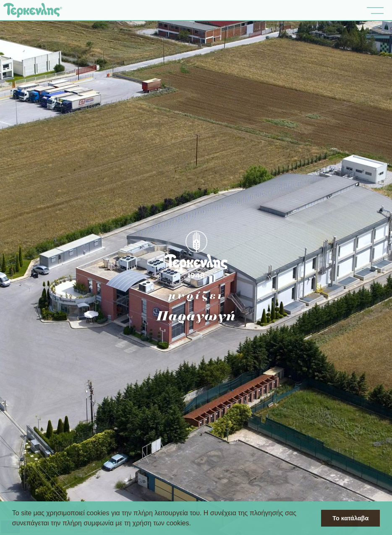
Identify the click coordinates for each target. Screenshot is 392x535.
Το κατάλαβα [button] (350, 518)
